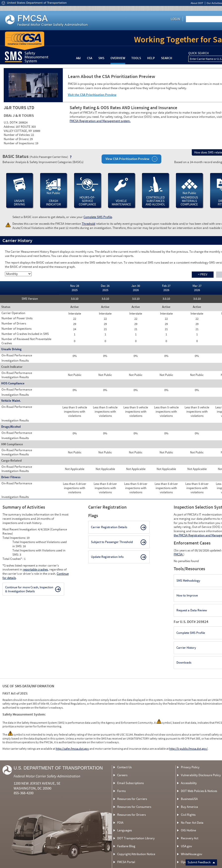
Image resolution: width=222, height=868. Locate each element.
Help (151, 58)
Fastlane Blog (126, 846)
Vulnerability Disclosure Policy (201, 775)
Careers (122, 775)
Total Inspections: (14, 538)
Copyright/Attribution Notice (136, 854)
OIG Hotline (188, 830)
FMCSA (179, 554)
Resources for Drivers (131, 815)
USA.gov (186, 846)
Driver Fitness (11, 477)
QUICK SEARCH (198, 53)
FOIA (120, 823)
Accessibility (189, 783)
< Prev (203, 274)
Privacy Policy (190, 767)
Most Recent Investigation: (20, 529)
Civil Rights (188, 815)
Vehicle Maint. (11, 401)
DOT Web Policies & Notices (199, 791)
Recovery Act (190, 838)
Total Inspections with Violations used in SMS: (39, 552)
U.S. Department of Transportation (58, 768)
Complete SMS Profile (98, 217)
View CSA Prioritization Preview (127, 159)
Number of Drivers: (17, 139)
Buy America (189, 807)
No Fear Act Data (192, 823)
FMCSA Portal (126, 862)
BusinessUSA (189, 799)
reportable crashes (35, 569)
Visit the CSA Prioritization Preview (92, 95)
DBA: (8, 115)
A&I (78, 58)
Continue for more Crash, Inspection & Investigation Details (29, 589)
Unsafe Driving (11, 349)
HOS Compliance (13, 383)
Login (175, 19)
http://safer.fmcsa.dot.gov (72, 749)
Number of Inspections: (19, 143)
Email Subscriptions (130, 783)
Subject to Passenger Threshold (112, 542)
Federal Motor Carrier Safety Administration (47, 776)
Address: (10, 127)
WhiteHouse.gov (192, 854)
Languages (125, 830)
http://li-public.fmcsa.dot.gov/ (188, 749)
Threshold (88, 224)
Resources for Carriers (132, 799)
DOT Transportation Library (136, 838)
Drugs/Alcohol (11, 427)
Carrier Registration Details (109, 527)
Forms (121, 791)
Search (167, 58)
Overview (118, 58)
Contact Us (124, 767)
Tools (136, 58)
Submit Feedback (201, 862)
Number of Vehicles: (17, 135)
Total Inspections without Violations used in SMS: (40, 544)
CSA (90, 58)
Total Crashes (13, 559)
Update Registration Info (107, 557)
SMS (101, 58)
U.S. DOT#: (11, 122)
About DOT (197, 3)
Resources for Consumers (134, 807)
